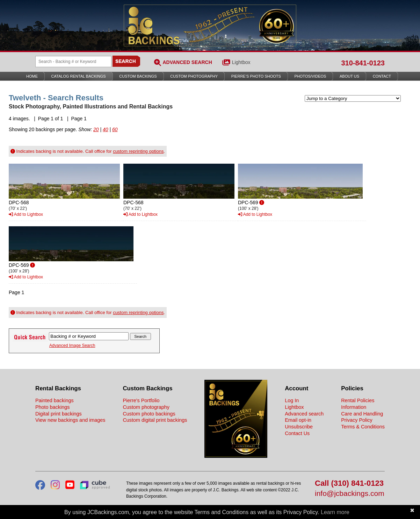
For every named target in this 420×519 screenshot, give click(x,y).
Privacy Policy (357, 420)
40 (106, 129)
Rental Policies (358, 400)
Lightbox (241, 62)
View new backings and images (70, 420)
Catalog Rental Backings (79, 76)
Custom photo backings (149, 414)
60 (115, 129)
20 (96, 129)
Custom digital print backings (155, 420)
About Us (349, 76)
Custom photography (146, 407)
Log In (292, 400)
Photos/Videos (310, 76)
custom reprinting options (138, 151)
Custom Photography (194, 76)
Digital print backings (59, 414)
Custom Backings (138, 76)
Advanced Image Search (72, 346)
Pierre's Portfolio (141, 400)
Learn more (335, 512)
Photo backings (52, 407)
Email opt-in (298, 420)
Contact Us (297, 433)
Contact (382, 76)
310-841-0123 (363, 63)
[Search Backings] (73, 62)
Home (32, 76)
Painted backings (55, 400)
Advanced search (304, 414)
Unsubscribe (299, 427)
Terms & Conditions (363, 427)
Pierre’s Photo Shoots (256, 76)
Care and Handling (362, 414)
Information (354, 407)
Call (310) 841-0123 (349, 484)
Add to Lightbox (26, 214)
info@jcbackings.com (350, 494)
